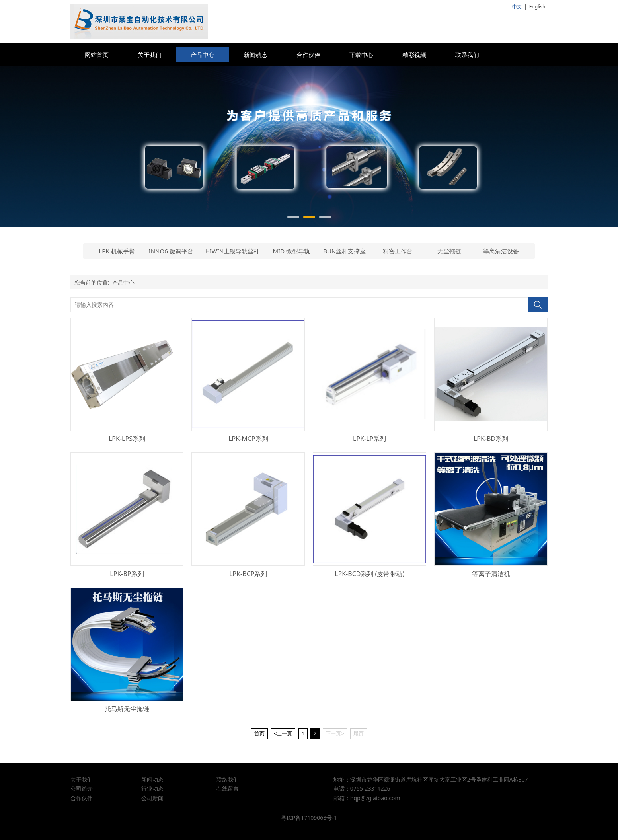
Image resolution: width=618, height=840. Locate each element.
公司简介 (82, 788)
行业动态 (152, 788)
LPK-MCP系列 (248, 439)
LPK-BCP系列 (248, 574)
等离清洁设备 (501, 251)
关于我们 (150, 55)
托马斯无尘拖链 (127, 709)
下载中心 (361, 55)
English (537, 7)
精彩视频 (414, 55)
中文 (517, 7)
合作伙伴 (308, 55)
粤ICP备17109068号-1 (309, 818)
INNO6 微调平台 (171, 251)
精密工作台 (398, 251)
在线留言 (228, 788)
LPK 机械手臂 (117, 251)
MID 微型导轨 (292, 251)
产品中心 (203, 55)
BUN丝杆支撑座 (344, 251)
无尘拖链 (449, 251)
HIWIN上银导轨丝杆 (233, 251)
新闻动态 (255, 55)
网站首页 (97, 55)
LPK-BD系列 (491, 439)
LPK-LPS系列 (127, 439)
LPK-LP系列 (369, 439)
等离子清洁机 (491, 574)
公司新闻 (152, 798)
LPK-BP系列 (127, 574)
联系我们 (467, 55)
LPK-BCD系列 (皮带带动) (369, 574)
